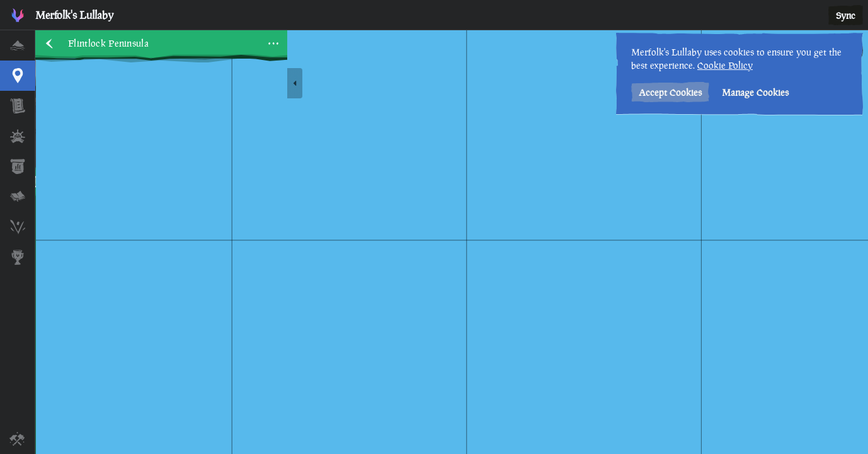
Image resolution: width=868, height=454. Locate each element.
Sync (846, 15)
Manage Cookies (755, 92)
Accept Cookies (670, 92)
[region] (452, 242)
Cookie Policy (725, 65)
